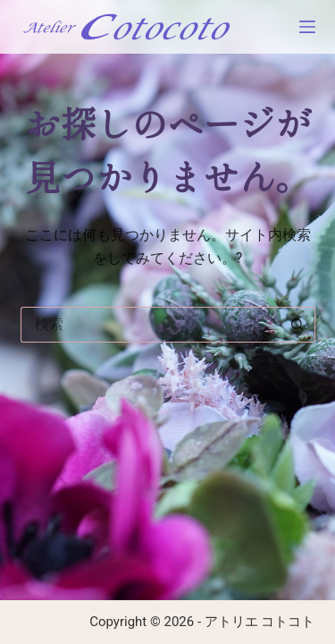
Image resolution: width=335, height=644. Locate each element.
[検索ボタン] (297, 325)
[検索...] (150, 325)
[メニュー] (307, 27)
